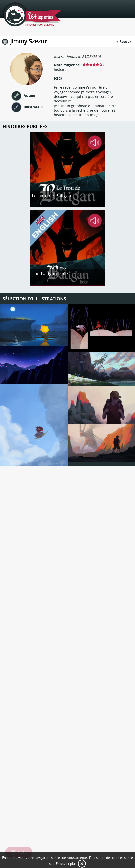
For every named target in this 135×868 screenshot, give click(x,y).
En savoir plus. (66, 864)
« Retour (124, 41)
